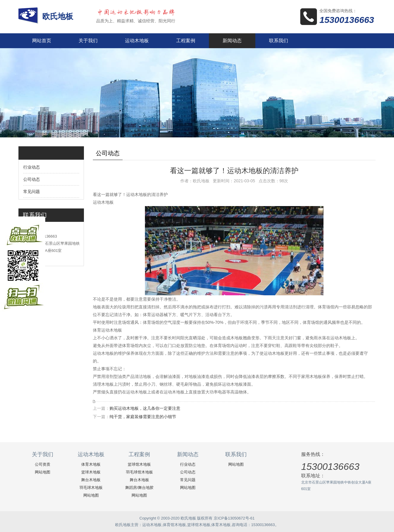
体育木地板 (91, 464)
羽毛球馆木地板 (139, 472)
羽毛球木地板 (91, 488)
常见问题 (32, 192)
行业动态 (32, 167)
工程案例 (186, 41)
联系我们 (279, 41)
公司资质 (43, 464)
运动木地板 (137, 41)
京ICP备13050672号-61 (234, 518)
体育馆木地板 (174, 525)
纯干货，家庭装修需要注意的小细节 (143, 417)
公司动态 (32, 179)
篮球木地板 (91, 472)
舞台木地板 (91, 480)
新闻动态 (232, 41)
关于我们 (88, 41)
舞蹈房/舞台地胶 (139, 488)
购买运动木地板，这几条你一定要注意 (145, 408)
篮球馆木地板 (139, 464)
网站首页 (42, 41)
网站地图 (43, 472)
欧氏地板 (59, 16)
